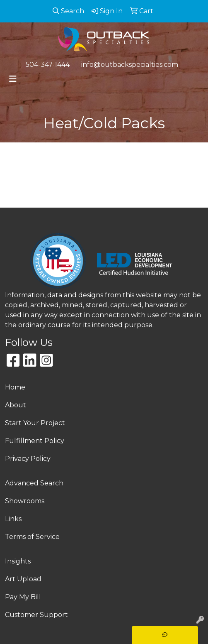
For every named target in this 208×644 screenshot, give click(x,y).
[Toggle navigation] (13, 79)
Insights (18, 561)
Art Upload (23, 579)
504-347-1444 (48, 65)
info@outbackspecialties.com (130, 65)
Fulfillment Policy (35, 441)
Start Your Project (35, 423)
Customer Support (36, 615)
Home (15, 387)
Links (13, 519)
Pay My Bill (23, 597)
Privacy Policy (28, 459)
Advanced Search (34, 483)
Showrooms (25, 501)
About (16, 405)
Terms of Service (32, 537)
